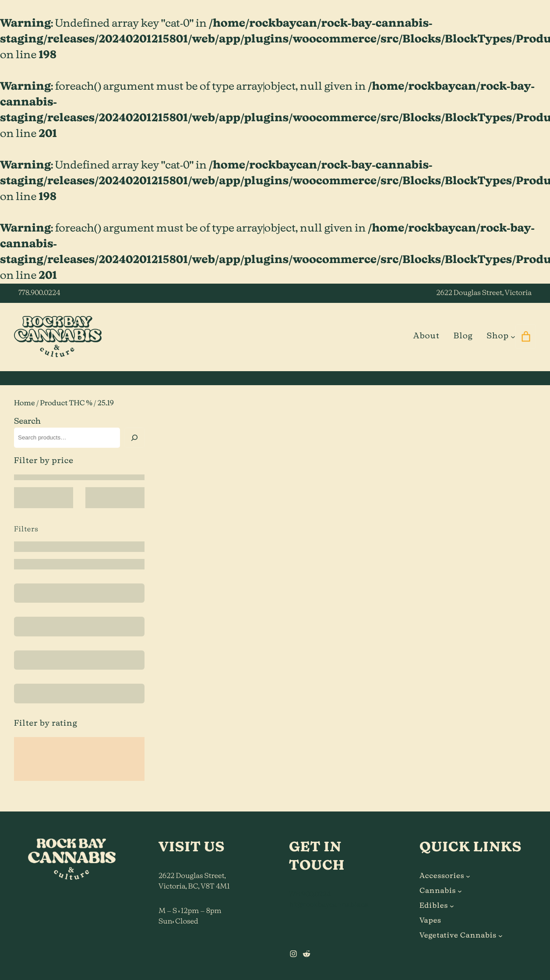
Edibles (434, 906)
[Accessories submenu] (468, 876)
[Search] (134, 438)
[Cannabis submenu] (460, 891)
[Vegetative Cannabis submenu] (501, 936)
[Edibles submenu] (452, 906)
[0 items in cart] (526, 337)
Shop (497, 336)
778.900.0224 (39, 293)
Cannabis (438, 891)
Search (27, 422)
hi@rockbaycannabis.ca (329, 905)
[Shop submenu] (513, 336)
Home (25, 404)
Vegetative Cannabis (458, 936)
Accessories (442, 876)
